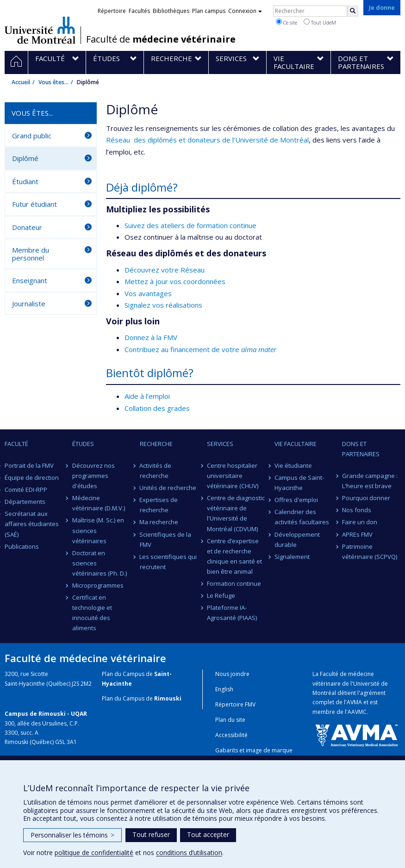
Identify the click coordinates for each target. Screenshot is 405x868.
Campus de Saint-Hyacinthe (299, 483)
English (224, 689)
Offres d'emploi (296, 500)
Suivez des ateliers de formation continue (190, 225)
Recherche (156, 444)
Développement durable (297, 539)
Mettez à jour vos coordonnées (175, 281)
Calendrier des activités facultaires (302, 517)
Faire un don (360, 522)
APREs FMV (357, 534)
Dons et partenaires (361, 449)
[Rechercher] (353, 11)
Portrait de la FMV (29, 465)
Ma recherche (159, 522)
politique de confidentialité (94, 852)
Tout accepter (208, 834)
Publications (22, 546)
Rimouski (168, 698)
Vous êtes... (53, 82)
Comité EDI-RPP (26, 490)
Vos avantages (148, 293)
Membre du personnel (31, 254)
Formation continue (234, 583)
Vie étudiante (293, 465)
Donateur (27, 227)
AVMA (354, 702)
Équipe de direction (32, 477)
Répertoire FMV (235, 704)
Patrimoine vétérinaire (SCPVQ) (370, 552)
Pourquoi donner (366, 498)
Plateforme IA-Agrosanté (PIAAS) (232, 613)
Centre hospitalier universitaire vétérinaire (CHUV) (233, 476)
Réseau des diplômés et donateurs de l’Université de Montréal (207, 140)
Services (220, 444)
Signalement (292, 557)
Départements (25, 502)
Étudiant (25, 181)
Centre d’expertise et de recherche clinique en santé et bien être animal (234, 556)
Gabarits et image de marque (254, 750)
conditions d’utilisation (189, 852)
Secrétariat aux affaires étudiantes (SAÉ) (32, 524)
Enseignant (30, 280)
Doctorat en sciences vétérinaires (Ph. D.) (100, 563)
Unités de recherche (168, 488)
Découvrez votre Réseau (165, 270)
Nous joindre (232, 674)
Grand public (32, 136)
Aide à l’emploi (147, 396)
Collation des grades (157, 408)
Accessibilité (231, 735)
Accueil (21, 82)
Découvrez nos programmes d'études (93, 476)
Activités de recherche (156, 471)
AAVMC (357, 712)
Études (83, 444)
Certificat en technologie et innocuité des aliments (92, 613)
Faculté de (161, 39)
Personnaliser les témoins (72, 835)
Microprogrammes (98, 585)
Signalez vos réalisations (163, 305)
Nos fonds (357, 510)
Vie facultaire (296, 444)
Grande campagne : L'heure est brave (370, 481)
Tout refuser (151, 834)
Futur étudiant (34, 204)
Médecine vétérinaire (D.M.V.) (99, 503)
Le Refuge (221, 595)
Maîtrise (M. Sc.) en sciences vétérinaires (98, 530)
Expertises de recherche (159, 505)
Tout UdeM (320, 22)
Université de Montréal (40, 30)
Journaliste (29, 304)
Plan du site (230, 720)
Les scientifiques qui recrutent (168, 562)
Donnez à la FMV (151, 337)
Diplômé (25, 158)
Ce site (287, 22)
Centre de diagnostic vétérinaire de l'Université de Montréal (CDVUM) (236, 513)
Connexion (245, 11)
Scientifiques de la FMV (166, 539)
